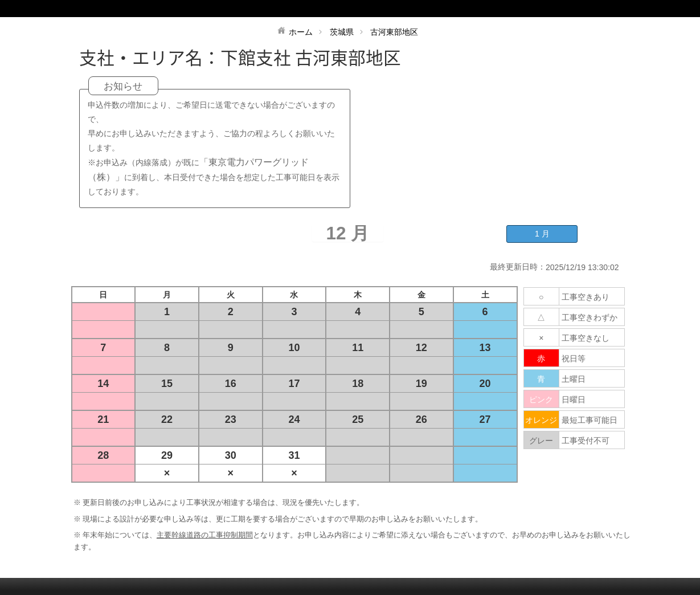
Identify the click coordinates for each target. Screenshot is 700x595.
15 (167, 384)
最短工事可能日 (590, 420)
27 (485, 419)
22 (167, 419)
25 (358, 419)
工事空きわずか (590, 317)
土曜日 (574, 379)
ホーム (301, 32)
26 (421, 419)
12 (421, 348)
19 (421, 384)
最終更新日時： (518, 267)
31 (294, 455)
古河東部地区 (394, 32)
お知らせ (123, 86)
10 (294, 348)
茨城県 (342, 32)
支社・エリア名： (150, 57)
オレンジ (541, 420)
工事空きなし (586, 338)
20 (485, 384)
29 (167, 455)
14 (103, 384)
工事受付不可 (586, 441)
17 (294, 384)
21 (103, 419)
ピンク (541, 400)
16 (231, 384)
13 (485, 348)
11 (358, 348)
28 (103, 455)
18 (358, 384)
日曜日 (574, 400)
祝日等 (574, 358)
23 (231, 419)
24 (294, 419)
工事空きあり (586, 297)
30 (231, 455)
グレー (541, 441)
